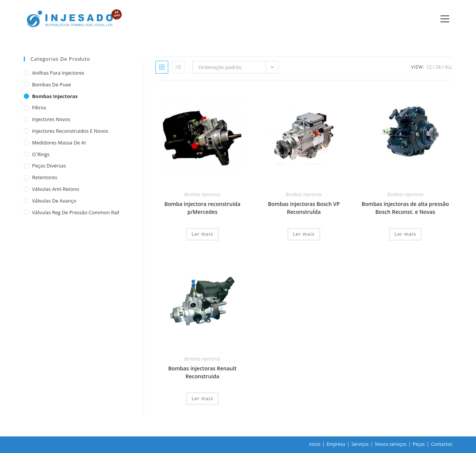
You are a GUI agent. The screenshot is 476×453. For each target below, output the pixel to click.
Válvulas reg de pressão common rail (76, 212)
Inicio (315, 444)
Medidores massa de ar (59, 143)
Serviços (360, 444)
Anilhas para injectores (58, 73)
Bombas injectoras (202, 194)
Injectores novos (51, 119)
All (448, 67)
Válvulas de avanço (54, 201)
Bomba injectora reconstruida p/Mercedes (203, 208)
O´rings (41, 154)
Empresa (336, 444)
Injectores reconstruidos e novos (70, 131)
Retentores (45, 177)
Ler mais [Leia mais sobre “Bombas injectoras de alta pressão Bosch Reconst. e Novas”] (405, 234)
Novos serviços (391, 444)
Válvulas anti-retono (56, 189)
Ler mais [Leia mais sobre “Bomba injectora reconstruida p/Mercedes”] (202, 234)
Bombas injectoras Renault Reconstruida (202, 372)
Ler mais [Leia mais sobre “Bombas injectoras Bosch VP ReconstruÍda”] (304, 234)
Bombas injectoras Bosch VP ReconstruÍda (304, 208)
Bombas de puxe (51, 84)
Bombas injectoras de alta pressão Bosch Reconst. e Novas (405, 208)
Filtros (39, 107)
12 (429, 67)
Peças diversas (49, 166)
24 (438, 67)
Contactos (442, 444)
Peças (419, 444)
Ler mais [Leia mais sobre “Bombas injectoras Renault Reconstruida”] (202, 398)
